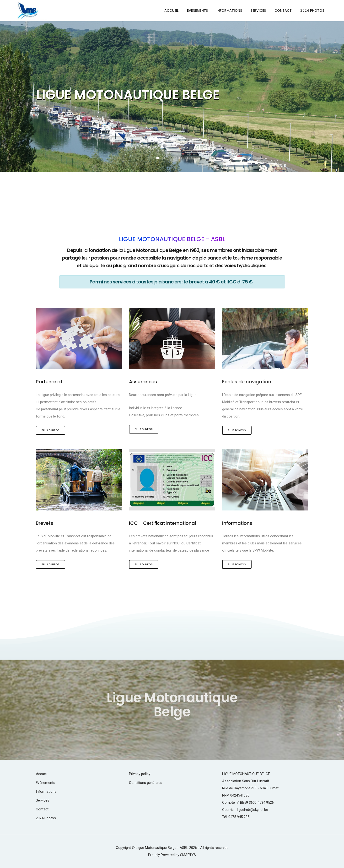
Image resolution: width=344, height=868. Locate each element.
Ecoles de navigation (247, 382)
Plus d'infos (51, 430)
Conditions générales (146, 783)
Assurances (143, 382)
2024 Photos (312, 11)
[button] (158, 158)
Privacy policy (140, 774)
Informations (229, 11)
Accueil (171, 11)
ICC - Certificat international (163, 523)
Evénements (197, 11)
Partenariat (49, 382)
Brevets (45, 523)
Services (258, 11)
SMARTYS (188, 855)
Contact (283, 11)
